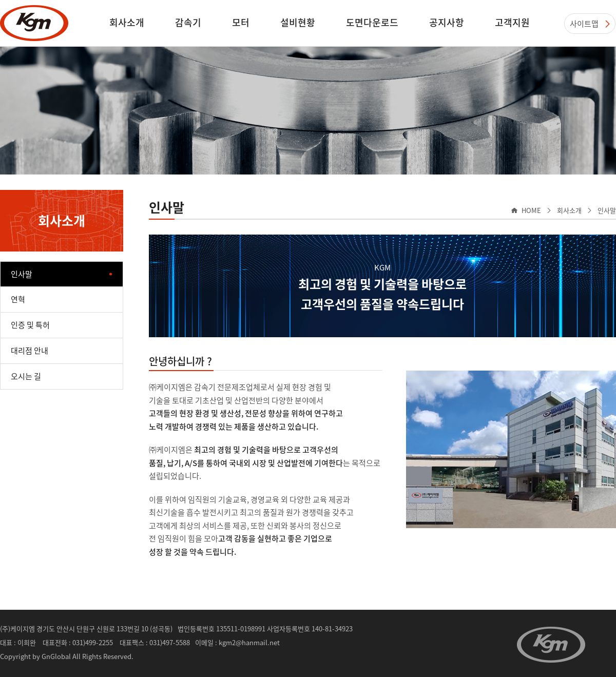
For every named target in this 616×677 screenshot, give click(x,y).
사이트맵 (584, 24)
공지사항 (447, 22)
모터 (241, 22)
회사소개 (127, 22)
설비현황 (298, 22)
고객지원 (512, 22)
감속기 (188, 22)
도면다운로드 (372, 22)
